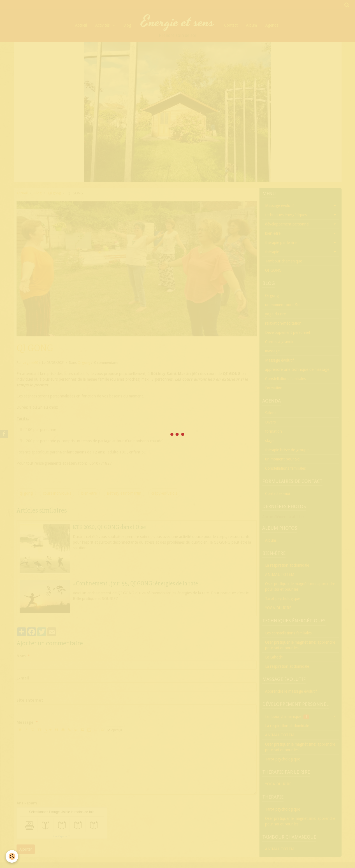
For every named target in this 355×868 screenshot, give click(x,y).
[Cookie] (12, 856)
